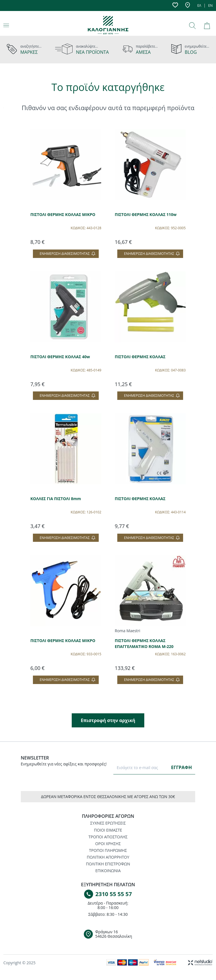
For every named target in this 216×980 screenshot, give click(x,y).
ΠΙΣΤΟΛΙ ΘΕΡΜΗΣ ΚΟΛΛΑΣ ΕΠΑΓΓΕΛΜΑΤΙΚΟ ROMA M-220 (144, 643)
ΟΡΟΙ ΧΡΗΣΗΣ (108, 844)
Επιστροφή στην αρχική (108, 720)
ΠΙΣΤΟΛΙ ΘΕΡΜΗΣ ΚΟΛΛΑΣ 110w (146, 214)
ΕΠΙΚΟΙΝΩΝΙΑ (108, 871)
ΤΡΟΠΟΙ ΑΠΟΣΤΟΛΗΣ (108, 837)
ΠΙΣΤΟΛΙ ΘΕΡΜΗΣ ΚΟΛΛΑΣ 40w (60, 357)
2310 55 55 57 (114, 894)
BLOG (191, 52)
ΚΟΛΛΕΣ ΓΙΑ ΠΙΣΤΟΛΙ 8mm (56, 499)
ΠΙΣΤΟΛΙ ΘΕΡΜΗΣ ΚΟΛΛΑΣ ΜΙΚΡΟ (63, 214)
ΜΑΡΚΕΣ (29, 52)
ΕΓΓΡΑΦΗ (181, 767)
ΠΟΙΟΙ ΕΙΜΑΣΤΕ (108, 830)
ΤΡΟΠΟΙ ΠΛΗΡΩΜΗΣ (108, 850)
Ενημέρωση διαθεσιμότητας (67, 254)
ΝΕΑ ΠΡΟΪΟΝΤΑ (92, 52)
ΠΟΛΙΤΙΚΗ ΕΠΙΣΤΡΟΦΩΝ (108, 864)
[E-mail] (142, 767)
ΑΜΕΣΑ (143, 52)
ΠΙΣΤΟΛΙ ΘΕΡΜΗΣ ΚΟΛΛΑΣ (140, 357)
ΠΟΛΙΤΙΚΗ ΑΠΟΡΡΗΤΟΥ (108, 857)
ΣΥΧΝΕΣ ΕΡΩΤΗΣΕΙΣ (108, 823)
